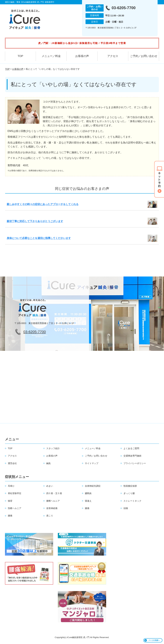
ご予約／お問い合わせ (144, 56)
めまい (50, 486)
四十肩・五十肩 (54, 493)
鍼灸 (49, 463)
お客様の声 (82, 56)
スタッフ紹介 (53, 448)
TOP (20, 56)
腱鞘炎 (88, 493)
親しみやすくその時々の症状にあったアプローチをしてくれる (43, 204)
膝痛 (87, 508)
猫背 (10, 501)
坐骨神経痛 (52, 508)
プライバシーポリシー (135, 463)
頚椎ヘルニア (15, 508)
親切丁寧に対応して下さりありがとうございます (35, 221)
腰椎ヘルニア (53, 501)
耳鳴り (11, 486)
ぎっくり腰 (129, 493)
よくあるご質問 (131, 448)
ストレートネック (132, 501)
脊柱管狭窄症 (15, 493)
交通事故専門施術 (132, 456)
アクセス (113, 56)
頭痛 (126, 508)
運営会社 (12, 463)
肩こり (50, 516)
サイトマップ (92, 463)
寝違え (88, 501)
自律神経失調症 (93, 486)
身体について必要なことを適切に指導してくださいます (39, 238)
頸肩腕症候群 (130, 486)
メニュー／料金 (51, 56)
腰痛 (10, 516)
